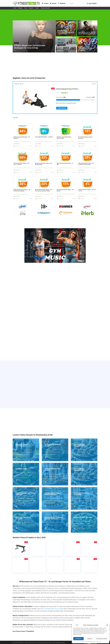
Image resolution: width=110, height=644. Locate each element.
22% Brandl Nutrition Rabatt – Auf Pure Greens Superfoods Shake (44, 190)
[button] (107, 625)
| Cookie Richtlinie (49, 643)
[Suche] (83, 3)
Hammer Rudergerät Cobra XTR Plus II (67, 89)
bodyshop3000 (17, 144)
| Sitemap (63, 643)
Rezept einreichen (45, 8)
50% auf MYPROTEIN (47, 609)
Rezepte (31, 8)
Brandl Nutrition (81, 144)
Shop (26, 8)
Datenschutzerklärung (91, 642)
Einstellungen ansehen (102, 639)
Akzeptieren (78, 639)
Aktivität (53, 3)
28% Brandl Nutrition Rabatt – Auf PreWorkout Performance (86, 164)
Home (15, 8)
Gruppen (45, 3)
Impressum (98, 642)
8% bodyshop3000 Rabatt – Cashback (44, 137)
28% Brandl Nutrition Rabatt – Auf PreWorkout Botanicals (22, 190)
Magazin (20, 8)
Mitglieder (62, 3)
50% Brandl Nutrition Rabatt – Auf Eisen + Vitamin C (21, 164)
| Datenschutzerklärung (41, 643)
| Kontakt (54, 643)
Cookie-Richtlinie (84, 642)
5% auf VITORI (59, 609)
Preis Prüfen (62, 108)
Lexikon (37, 8)
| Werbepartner (58, 643)
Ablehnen (90, 639)
